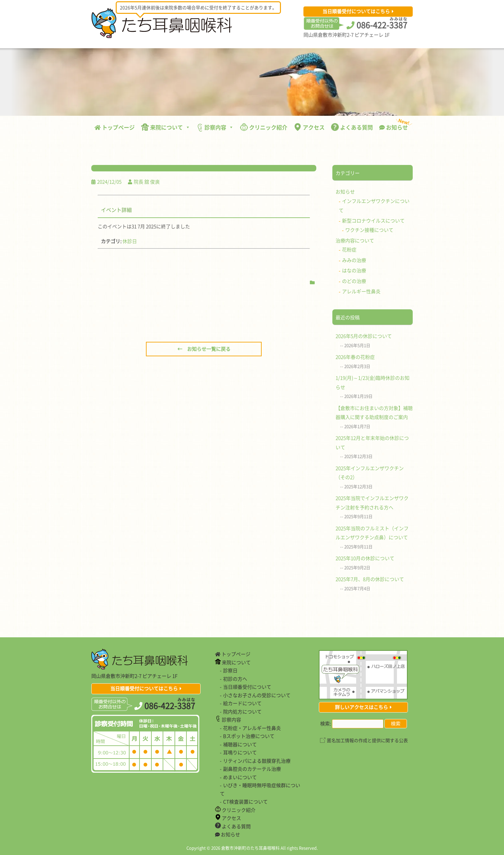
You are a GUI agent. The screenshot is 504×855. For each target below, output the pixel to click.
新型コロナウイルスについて (373, 221)
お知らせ (395, 126)
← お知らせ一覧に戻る (204, 349)
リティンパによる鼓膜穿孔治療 (257, 761)
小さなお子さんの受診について (257, 695)
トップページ (115, 127)
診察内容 (215, 127)
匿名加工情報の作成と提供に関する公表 (367, 740)
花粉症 (349, 250)
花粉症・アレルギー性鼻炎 (252, 728)
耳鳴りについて (240, 752)
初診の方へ (235, 679)
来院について (166, 127)
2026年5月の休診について (364, 336)
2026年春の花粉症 (355, 357)
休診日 (130, 241)
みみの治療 (354, 260)
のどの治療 (354, 281)
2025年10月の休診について (365, 558)
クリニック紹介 (264, 127)
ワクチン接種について (369, 230)
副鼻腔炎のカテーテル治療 (252, 769)
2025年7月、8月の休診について (370, 579)
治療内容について (355, 241)
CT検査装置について (245, 802)
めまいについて (240, 777)
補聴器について (240, 744)
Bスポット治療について (249, 736)
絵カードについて (242, 703)
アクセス (309, 127)
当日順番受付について (247, 687)
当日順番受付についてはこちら (356, 11)
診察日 (230, 670)
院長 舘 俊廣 (147, 182)
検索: (326, 723)
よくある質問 (352, 127)
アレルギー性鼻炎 (361, 291)
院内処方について (242, 712)
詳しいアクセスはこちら (361, 707)
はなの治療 (354, 270)
